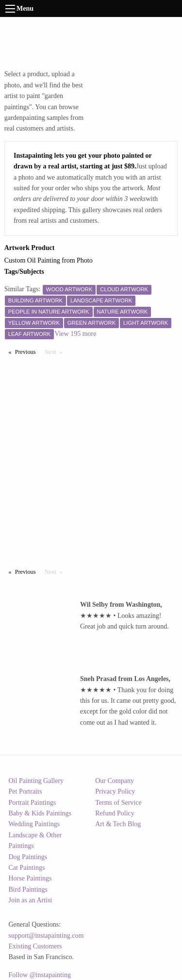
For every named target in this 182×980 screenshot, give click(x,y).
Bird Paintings (28, 889)
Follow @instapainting (40, 975)
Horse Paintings (30, 878)
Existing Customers (35, 946)
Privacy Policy (115, 791)
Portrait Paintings (33, 803)
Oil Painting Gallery (36, 781)
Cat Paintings (27, 868)
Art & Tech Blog (118, 824)
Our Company (115, 781)
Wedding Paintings (34, 824)
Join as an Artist (31, 900)
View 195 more (75, 334)
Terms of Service (118, 803)
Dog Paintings (28, 857)
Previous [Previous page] (28, 351)
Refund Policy (115, 813)
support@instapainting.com (46, 936)
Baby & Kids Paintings (40, 813)
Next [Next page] (56, 351)
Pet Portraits (25, 791)
